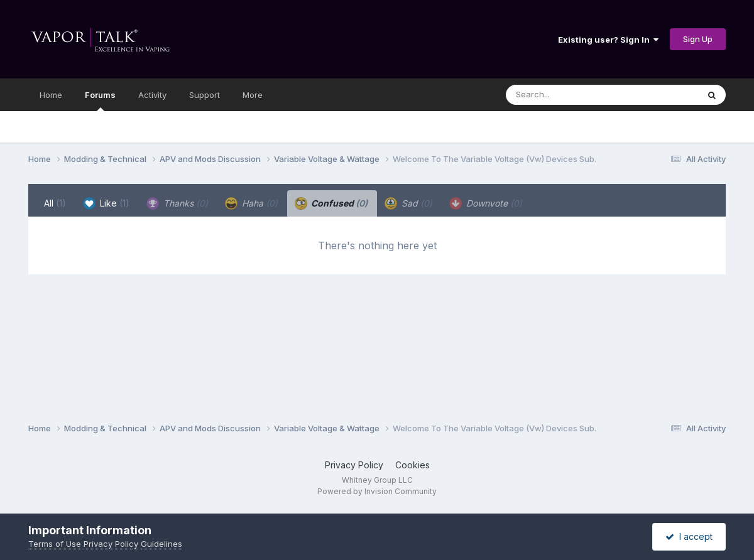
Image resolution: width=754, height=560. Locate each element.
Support (205, 95)
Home (51, 95)
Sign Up (698, 39)
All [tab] (55, 203)
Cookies (413, 465)
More (253, 95)
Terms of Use (55, 544)
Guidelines (161, 544)
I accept (689, 536)
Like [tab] (106, 203)
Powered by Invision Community (377, 491)
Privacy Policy (354, 465)
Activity (152, 95)
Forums (100, 100)
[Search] (568, 95)
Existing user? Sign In (608, 40)
